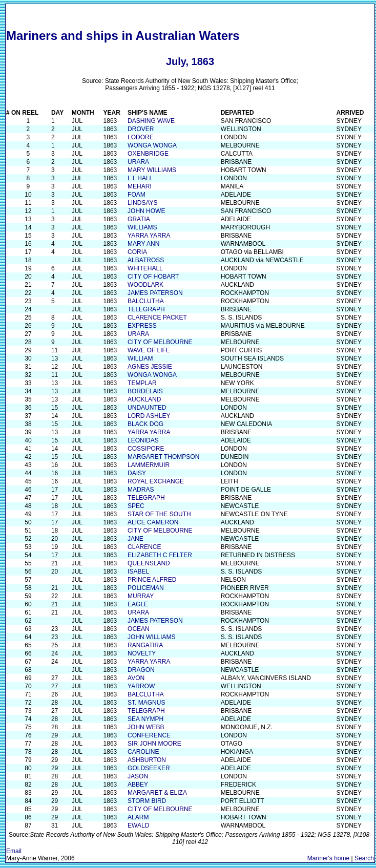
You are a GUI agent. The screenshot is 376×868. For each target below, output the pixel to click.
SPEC (136, 506)
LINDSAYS (142, 203)
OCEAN (139, 629)
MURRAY (141, 596)
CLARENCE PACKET (157, 317)
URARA (138, 162)
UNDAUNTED (147, 408)
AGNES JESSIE (150, 367)
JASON (138, 776)
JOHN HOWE (146, 211)
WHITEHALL (145, 268)
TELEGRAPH (146, 309)
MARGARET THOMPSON (163, 457)
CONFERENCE (149, 735)
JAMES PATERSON (155, 293)
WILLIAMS (142, 227)
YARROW (141, 686)
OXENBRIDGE (148, 154)
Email (14, 851)
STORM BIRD (147, 801)
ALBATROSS (146, 260)
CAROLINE (143, 752)
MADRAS (141, 490)
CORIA (137, 252)
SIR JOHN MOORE (154, 744)
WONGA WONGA (152, 145)
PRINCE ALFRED (152, 580)
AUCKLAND (144, 399)
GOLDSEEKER (149, 768)
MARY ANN (143, 244)
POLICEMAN (146, 588)
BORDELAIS (145, 391)
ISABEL (138, 571)
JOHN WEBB (146, 727)
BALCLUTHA (146, 301)
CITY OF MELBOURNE (160, 342)
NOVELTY (142, 653)
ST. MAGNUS (146, 703)
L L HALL (140, 178)
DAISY (137, 473)
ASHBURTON (147, 760)
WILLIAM (140, 358)
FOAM (137, 195)
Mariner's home (328, 858)
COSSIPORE (146, 449)
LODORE (141, 137)
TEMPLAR (142, 383)
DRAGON (141, 670)
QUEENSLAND (149, 563)
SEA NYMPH (145, 719)
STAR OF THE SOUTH (159, 514)
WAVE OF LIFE (149, 350)
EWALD (138, 825)
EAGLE (138, 604)
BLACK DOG (145, 424)
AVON (136, 678)
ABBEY (138, 785)
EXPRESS (142, 326)
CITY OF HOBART (153, 277)
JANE (135, 539)
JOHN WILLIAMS (151, 637)
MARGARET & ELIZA (157, 793)
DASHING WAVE (151, 121)
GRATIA (139, 219)
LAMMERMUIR (149, 465)
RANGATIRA (145, 645)
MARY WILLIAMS (152, 170)
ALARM (138, 817)
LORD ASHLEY (149, 416)
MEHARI (140, 186)
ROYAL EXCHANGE (156, 481)
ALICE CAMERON (153, 522)
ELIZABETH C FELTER (160, 555)
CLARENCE (144, 547)
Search (364, 858)
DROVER (141, 129)
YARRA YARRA (149, 236)
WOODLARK (145, 285)
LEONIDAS (143, 440)
